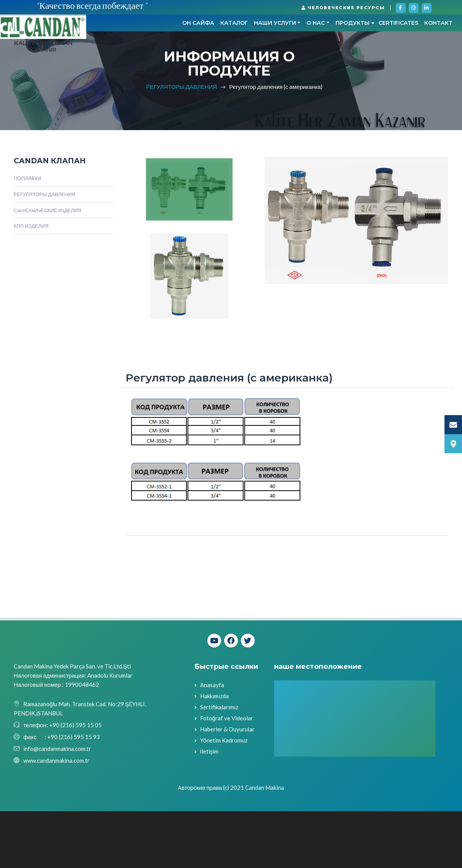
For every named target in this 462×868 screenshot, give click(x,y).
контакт (352, 63)
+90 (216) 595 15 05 (75, 782)
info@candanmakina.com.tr (57, 805)
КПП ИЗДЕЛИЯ (31, 283)
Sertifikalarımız (219, 764)
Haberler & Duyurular (227, 786)
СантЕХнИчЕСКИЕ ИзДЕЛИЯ (47, 267)
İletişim (209, 808)
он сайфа (112, 63)
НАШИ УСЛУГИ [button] (188, 63)
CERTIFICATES (312, 63)
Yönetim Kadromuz (224, 797)
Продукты (269, 63)
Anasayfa (212, 742)
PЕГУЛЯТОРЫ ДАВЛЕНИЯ (182, 143)
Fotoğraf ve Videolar (227, 775)
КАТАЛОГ (148, 63)
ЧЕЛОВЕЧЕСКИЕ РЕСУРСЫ (343, 8)
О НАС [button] (229, 63)
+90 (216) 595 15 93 (74, 794)
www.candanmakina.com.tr (56, 817)
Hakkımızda (214, 753)
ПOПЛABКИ (27, 235)
